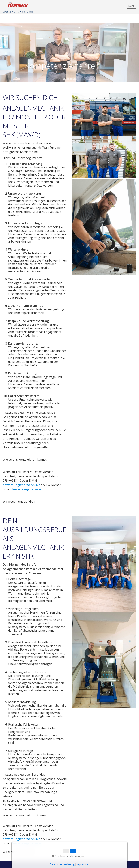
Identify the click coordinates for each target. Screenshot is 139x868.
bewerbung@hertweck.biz (21, 477)
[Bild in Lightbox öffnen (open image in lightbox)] (104, 149)
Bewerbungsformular (26, 481)
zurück (3, 47)
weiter (136, 47)
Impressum (19, 861)
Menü (131, 6)
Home (6, 861)
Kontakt (62, 861)
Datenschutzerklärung (42, 861)
